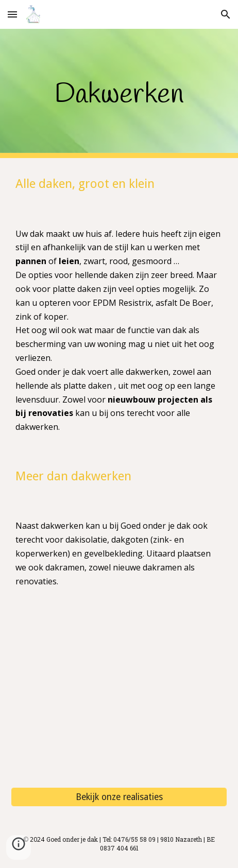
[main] (119, 93)
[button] (12, 14)
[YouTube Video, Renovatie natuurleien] (119, 690)
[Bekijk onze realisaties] (119, 797)
